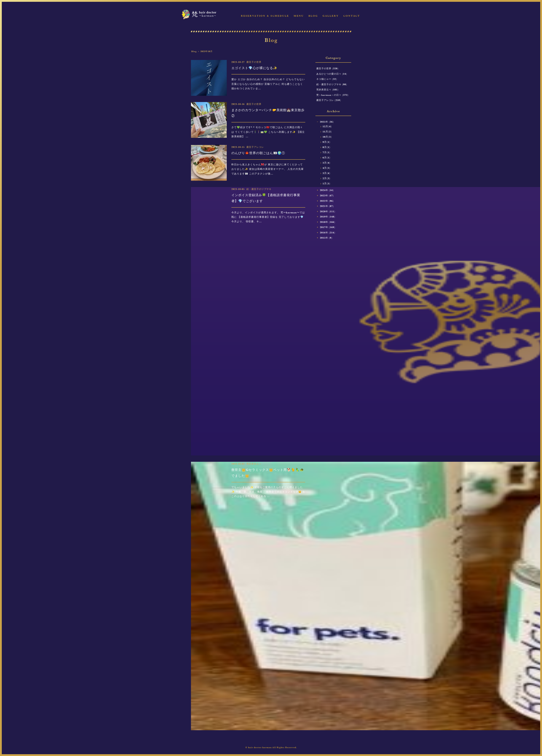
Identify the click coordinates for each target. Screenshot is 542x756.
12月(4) (327, 126)
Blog (313, 16)
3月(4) (326, 173)
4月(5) (326, 168)
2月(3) (326, 178)
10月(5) (327, 137)
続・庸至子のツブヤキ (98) (332, 84)
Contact (352, 16)
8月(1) (326, 147)
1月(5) (326, 184)
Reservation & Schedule (265, 16)
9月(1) (326, 142)
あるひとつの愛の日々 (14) (332, 74)
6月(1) (326, 158)
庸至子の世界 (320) (327, 68)
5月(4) (326, 163)
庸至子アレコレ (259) (329, 100)
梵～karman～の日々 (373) (332, 95)
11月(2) (327, 132)
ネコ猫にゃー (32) (327, 79)
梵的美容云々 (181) (327, 89)
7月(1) (326, 152)
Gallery (331, 16)
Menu (299, 16)
